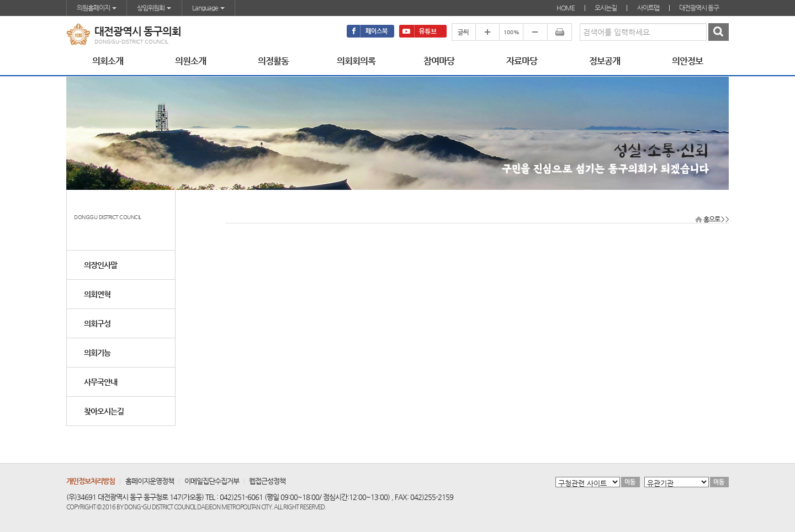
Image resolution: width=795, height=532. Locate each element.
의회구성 (97, 323)
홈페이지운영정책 (150, 481)
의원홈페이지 (97, 8)
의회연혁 (97, 294)
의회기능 (97, 353)
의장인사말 (100, 265)
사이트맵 (648, 8)
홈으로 (712, 219)
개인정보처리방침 (91, 481)
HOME (566, 8)
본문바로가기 (0, 0)
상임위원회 (154, 8)
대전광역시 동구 (699, 8)
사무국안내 (100, 382)
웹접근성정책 (267, 481)
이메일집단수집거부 (212, 481)
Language (208, 8)
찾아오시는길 (104, 411)
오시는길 (606, 8)
